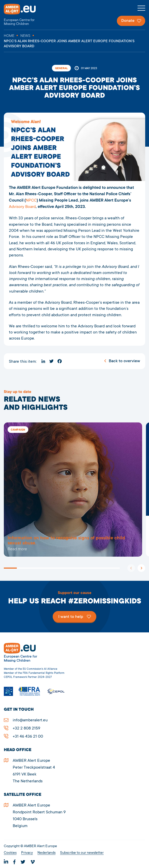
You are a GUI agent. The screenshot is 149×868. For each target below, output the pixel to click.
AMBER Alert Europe (24, 15)
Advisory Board (22, 207)
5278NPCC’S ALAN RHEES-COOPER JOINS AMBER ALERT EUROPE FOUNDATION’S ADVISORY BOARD (73, 490)
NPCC (31, 201)
